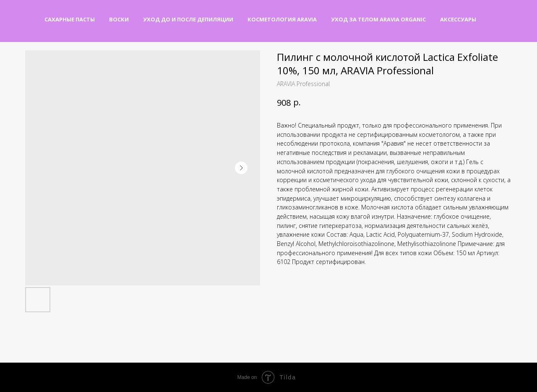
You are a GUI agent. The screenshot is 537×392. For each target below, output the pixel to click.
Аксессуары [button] (458, 19)
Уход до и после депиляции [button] (188, 19)
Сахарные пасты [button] (70, 19)
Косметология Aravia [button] (282, 19)
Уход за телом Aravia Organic (378, 19)
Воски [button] (119, 19)
